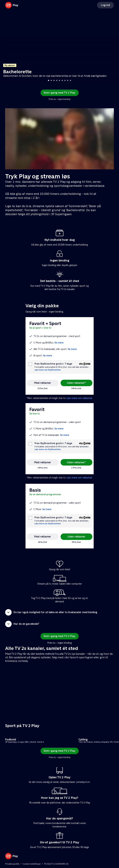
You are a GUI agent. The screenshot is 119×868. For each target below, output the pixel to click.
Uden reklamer (76, 537)
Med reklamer (43, 383)
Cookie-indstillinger (32, 864)
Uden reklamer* (76, 383)
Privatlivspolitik (12, 864)
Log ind (105, 5)
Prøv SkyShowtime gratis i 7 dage (53, 364)
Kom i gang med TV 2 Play (60, 93)
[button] (59, 612)
